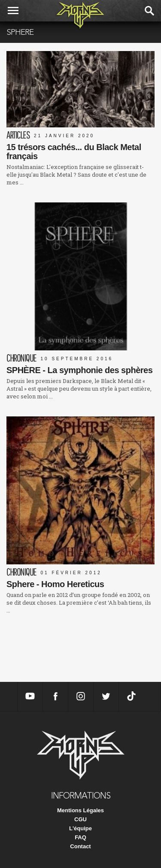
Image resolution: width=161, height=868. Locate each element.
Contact (80, 846)
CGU (80, 819)
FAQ (80, 837)
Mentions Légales (80, 810)
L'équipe (80, 828)
